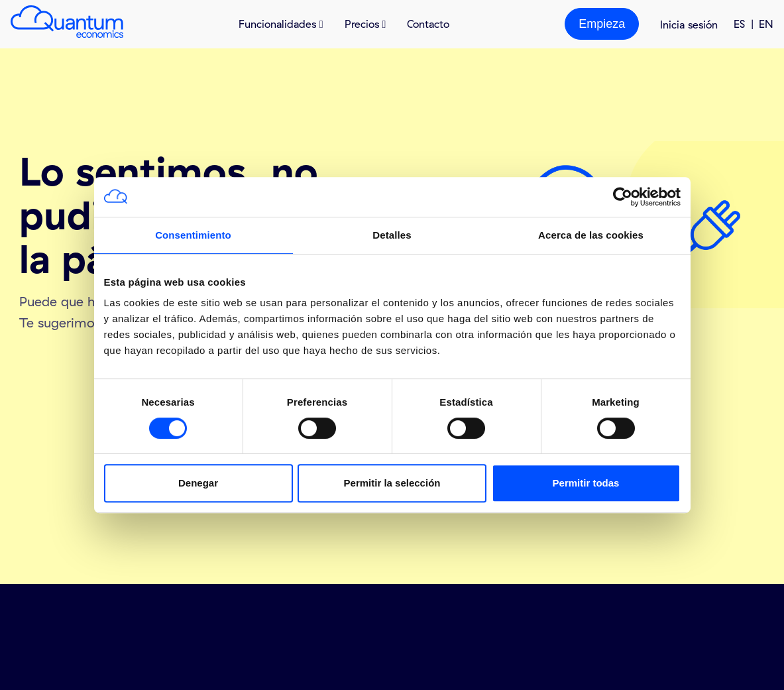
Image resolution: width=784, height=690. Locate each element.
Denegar (198, 483)
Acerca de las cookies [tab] (591, 235)
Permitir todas (586, 483)
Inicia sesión (689, 25)
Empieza (602, 24)
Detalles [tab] (392, 235)
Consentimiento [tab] (193, 235)
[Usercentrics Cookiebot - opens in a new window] (623, 197)
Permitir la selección (392, 483)
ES (739, 24)
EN (766, 24)
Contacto (428, 24)
